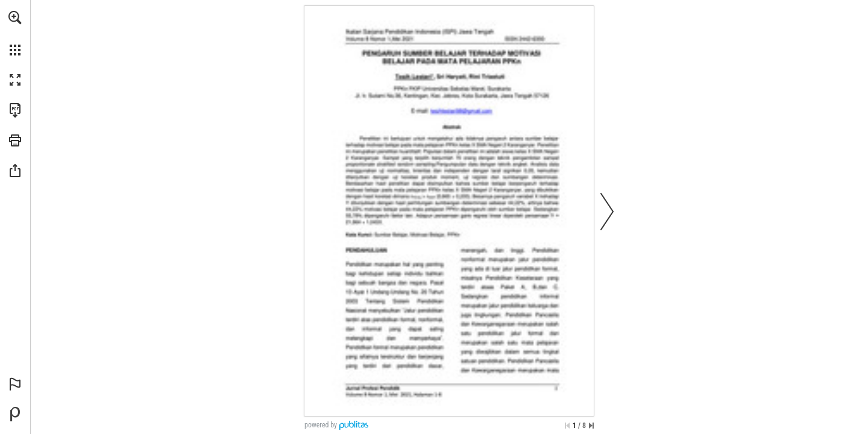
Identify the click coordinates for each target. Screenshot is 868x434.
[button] (15, 17)
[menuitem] (15, 33)
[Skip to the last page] (591, 426)
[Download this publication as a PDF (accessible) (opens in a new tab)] (15, 110)
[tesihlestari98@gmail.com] (461, 111)
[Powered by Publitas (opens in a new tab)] (15, 414)
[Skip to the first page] (567, 426)
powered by (321, 425)
